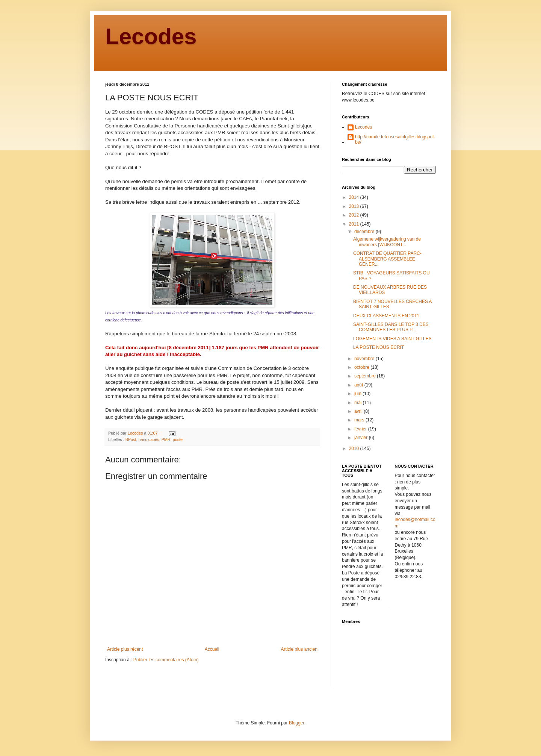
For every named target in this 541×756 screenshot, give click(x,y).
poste (178, 439)
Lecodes (151, 36)
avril (359, 411)
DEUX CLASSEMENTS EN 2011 (386, 316)
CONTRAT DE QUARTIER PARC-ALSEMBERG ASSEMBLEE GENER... (387, 259)
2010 (355, 448)
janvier (362, 438)
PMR (166, 439)
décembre (365, 232)
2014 (355, 197)
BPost (131, 439)
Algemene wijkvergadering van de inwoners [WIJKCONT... (387, 242)
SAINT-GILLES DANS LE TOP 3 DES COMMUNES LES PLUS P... (391, 327)
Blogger (297, 723)
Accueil (212, 649)
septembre (366, 376)
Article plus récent (125, 649)
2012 (355, 215)
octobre (362, 367)
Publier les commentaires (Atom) (166, 660)
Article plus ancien (299, 649)
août (359, 385)
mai (359, 403)
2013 (355, 206)
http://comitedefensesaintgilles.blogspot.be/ (395, 139)
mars (360, 420)
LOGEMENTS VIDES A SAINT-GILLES (392, 339)
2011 (355, 224)
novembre (365, 359)
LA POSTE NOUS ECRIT (379, 347)
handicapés (149, 439)
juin (358, 394)
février (361, 429)
